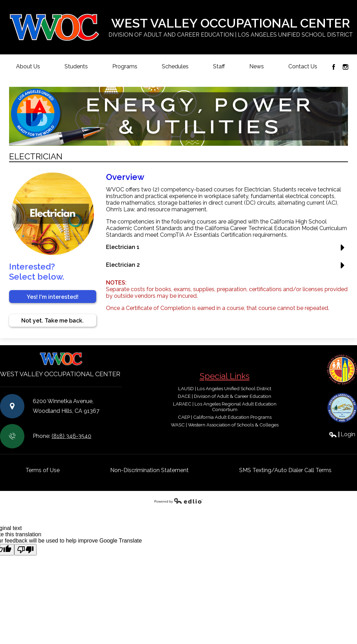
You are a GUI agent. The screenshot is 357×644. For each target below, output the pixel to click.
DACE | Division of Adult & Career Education (225, 396)
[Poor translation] (25, 550)
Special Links (225, 376)
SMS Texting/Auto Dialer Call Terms (285, 470)
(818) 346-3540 (71, 436)
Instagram (345, 67)
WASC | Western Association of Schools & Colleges (225, 425)
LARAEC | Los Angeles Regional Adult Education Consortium (225, 407)
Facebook (334, 67)
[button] (227, 250)
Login (342, 434)
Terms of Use (43, 470)
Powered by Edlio (178, 501)
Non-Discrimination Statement (149, 470)
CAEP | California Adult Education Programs (225, 417)
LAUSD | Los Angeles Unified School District (225, 388)
